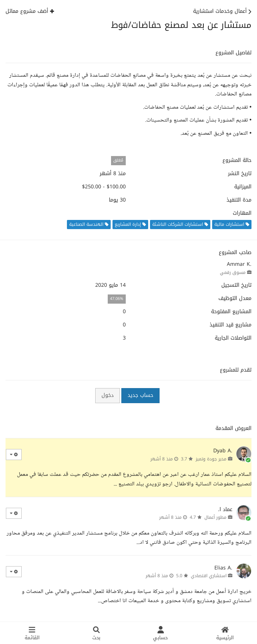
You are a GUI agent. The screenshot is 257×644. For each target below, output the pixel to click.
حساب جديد (140, 395)
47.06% (117, 299)
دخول (108, 395)
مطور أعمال (215, 517)
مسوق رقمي (233, 272)
